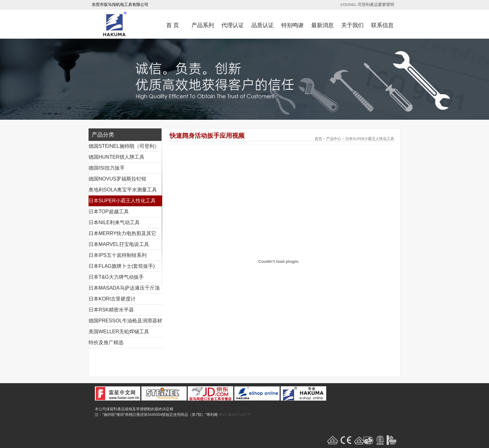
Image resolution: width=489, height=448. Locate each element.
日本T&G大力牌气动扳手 (116, 277)
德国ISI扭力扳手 (107, 168)
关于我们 (352, 25)
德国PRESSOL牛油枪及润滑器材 (125, 321)
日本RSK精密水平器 (111, 310)
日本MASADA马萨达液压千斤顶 (124, 288)
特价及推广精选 (106, 342)
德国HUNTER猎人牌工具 (116, 157)
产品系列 (203, 25)
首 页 (173, 25)
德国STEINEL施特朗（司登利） (124, 146)
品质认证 (263, 25)
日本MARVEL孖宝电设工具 (119, 244)
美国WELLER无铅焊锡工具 (119, 332)
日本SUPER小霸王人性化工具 (122, 201)
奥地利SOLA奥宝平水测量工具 (123, 190)
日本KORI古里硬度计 (112, 299)
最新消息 (322, 25)
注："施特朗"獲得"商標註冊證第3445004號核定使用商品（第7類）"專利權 (156, 415)
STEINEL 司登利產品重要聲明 (367, 5)
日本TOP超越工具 (109, 212)
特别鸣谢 (293, 25)
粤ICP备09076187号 (235, 415)
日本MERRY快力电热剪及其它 (123, 233)
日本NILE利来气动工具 (114, 222)
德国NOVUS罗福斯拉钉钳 (117, 179)
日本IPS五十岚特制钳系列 (118, 255)
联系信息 (382, 25)
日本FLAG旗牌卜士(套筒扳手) (122, 266)
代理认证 (233, 25)
